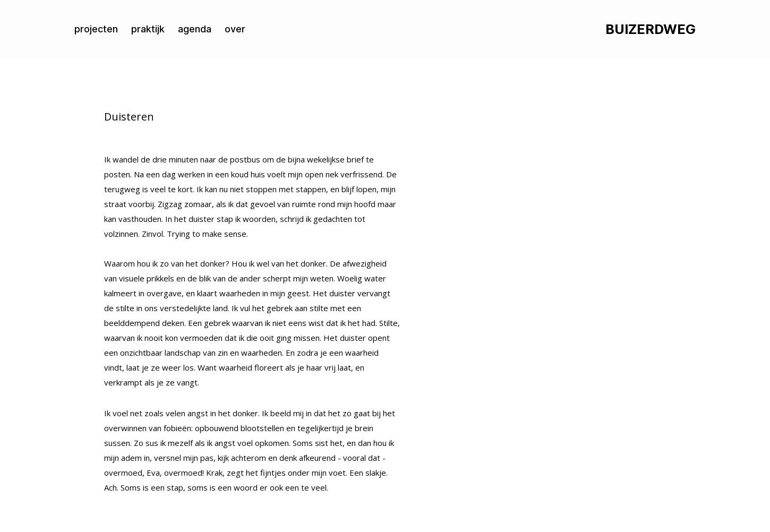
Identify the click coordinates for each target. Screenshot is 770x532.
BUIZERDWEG (651, 29)
